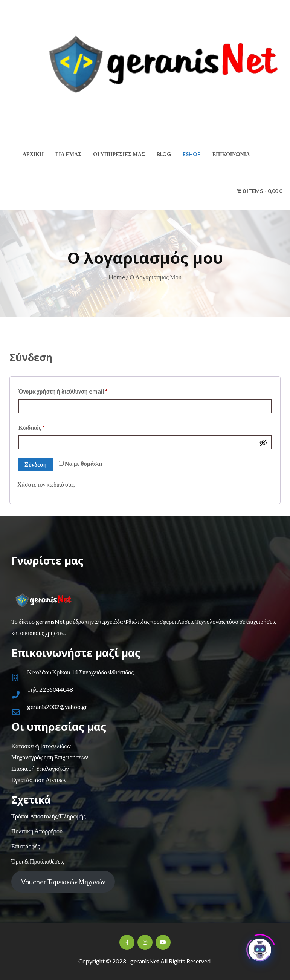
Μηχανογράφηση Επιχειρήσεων (50, 757)
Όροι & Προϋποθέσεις (38, 861)
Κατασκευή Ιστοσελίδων (41, 746)
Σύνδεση (36, 464)
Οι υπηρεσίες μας (119, 154)
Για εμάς (68, 154)
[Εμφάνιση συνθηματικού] (263, 443)
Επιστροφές (25, 846)
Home (117, 277)
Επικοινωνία (231, 154)
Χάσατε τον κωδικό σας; (46, 484)
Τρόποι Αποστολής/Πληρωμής (48, 816)
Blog (164, 154)
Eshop (192, 154)
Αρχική (33, 154)
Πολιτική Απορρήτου (37, 831)
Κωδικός (46, 426)
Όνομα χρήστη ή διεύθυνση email (77, 390)
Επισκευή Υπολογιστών (40, 768)
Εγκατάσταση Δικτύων (39, 780)
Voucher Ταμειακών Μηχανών (63, 882)
